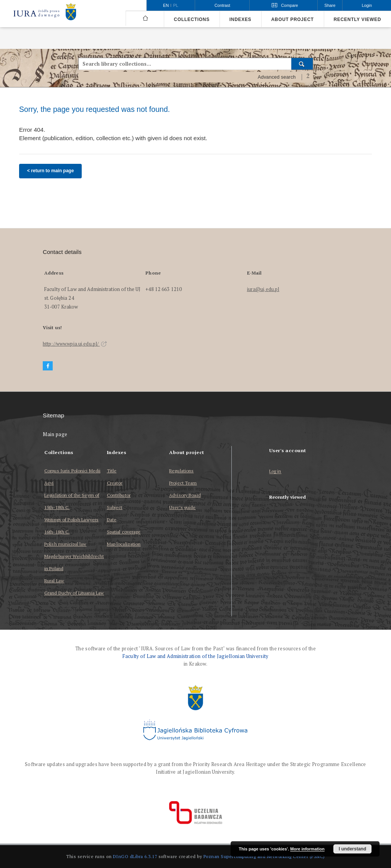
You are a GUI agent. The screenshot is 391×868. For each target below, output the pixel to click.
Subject (115, 507)
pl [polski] (176, 5)
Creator (115, 483)
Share (330, 5)
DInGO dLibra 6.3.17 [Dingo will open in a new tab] (135, 856)
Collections (191, 19)
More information (307, 849)
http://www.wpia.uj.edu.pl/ (75, 344)
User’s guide (182, 507)
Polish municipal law (65, 544)
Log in (275, 471)
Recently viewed (357, 19)
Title (112, 471)
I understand (352, 849)
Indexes (240, 19)
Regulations (181, 471)
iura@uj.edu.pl (263, 289)
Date (112, 520)
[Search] (302, 64)
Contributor (119, 495)
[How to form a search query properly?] (308, 77)
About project (292, 19)
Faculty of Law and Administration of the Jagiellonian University (195, 656)
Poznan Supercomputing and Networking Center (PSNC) (264, 856)
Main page (55, 434)
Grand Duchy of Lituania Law (74, 593)
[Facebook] (48, 366)
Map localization (124, 544)
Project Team (183, 483)
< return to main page (50, 171)
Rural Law (54, 581)
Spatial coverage (124, 532)
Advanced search (277, 77)
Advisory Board (185, 495)
